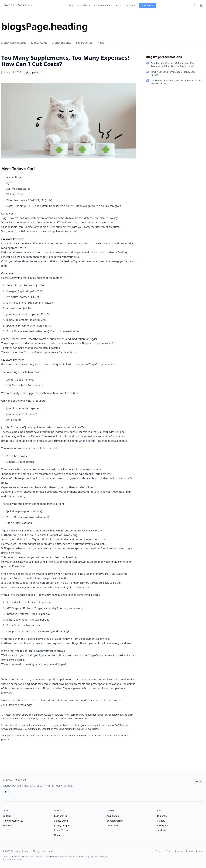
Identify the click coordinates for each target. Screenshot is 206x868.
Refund (190, 851)
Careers (161, 821)
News (101, 43)
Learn (118, 5)
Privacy (159, 851)
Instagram (162, 825)
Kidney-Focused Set (13, 821)
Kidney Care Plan (102, 5)
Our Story (130, 5)
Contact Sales (113, 825)
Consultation (147, 5)
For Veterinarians (115, 821)
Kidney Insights (62, 43)
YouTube (162, 830)
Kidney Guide (39, 43)
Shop (71, 5)
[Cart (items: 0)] (201, 5)
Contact (200, 851)
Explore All (8, 825)
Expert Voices (84, 43)
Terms (169, 851)
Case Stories (60, 816)
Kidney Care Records (14, 43)
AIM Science (84, 5)
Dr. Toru (7, 816)
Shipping (179, 851)
